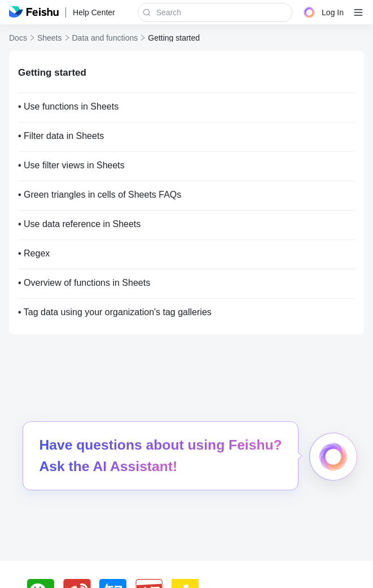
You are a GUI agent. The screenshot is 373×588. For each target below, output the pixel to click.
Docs (18, 38)
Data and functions (105, 38)
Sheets (50, 38)
